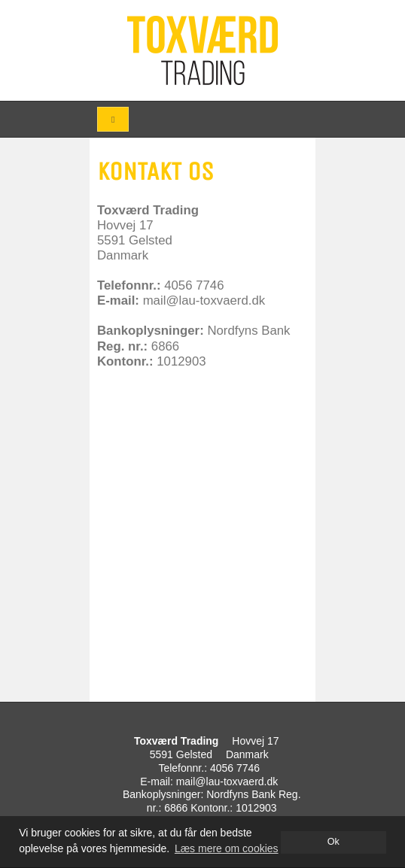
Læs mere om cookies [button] (227, 848)
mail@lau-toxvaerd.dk (227, 782)
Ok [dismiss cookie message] (333, 842)
